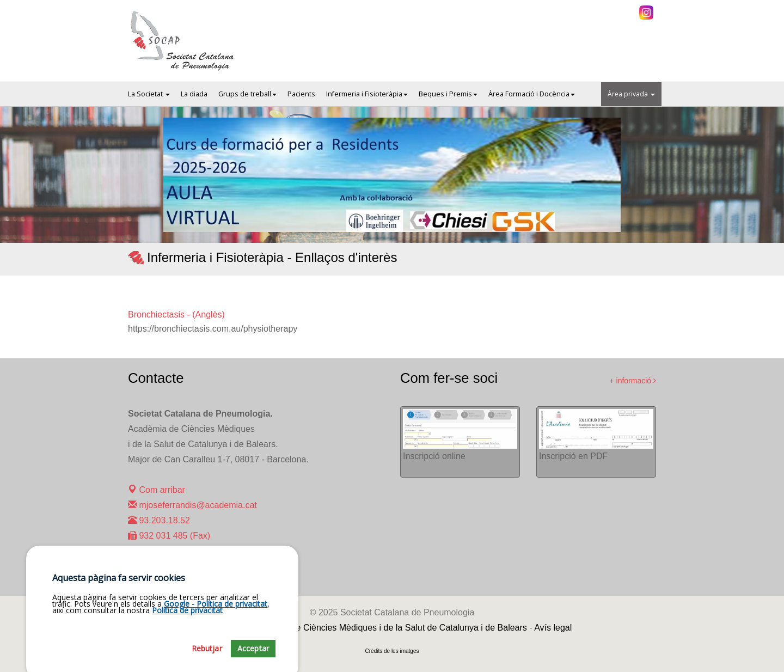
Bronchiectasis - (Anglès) (176, 314)
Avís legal (553, 628)
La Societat (149, 94)
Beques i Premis (448, 94)
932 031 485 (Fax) (169, 536)
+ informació (633, 381)
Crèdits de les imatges (392, 651)
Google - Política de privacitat (216, 662)
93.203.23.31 (159, 566)
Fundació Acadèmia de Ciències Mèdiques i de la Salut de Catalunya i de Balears (370, 628)
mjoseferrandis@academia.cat (192, 505)
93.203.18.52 (159, 520)
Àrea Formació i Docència (532, 94)
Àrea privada (631, 94)
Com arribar (157, 490)
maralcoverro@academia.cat (189, 551)
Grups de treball (247, 94)
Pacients (301, 94)
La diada (194, 94)
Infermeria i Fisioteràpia (367, 94)
